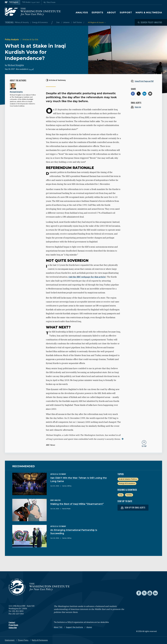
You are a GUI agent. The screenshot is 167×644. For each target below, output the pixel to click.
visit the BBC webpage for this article (87, 277)
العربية (31, 69)
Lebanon (66, 22)
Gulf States (78, 22)
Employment (10, 640)
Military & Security (22, 22)
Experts (97, 13)
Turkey (129, 495)
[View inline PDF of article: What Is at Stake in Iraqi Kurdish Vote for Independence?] (144, 81)
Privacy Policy (23, 640)
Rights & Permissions (40, 640)
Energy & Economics (40, 22)
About (112, 13)
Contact (12, 622)
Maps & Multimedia (149, 13)
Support (126, 13)
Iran (58, 22)
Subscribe (13, 628)
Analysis (82, 13)
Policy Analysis (12, 39)
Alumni (89, 627)
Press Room (13, 625)
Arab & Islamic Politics (128, 479)
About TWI (58, 627)
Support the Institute (75, 627)
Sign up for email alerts (133, 507)
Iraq (121, 495)
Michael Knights (16, 65)
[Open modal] (150, 22)
